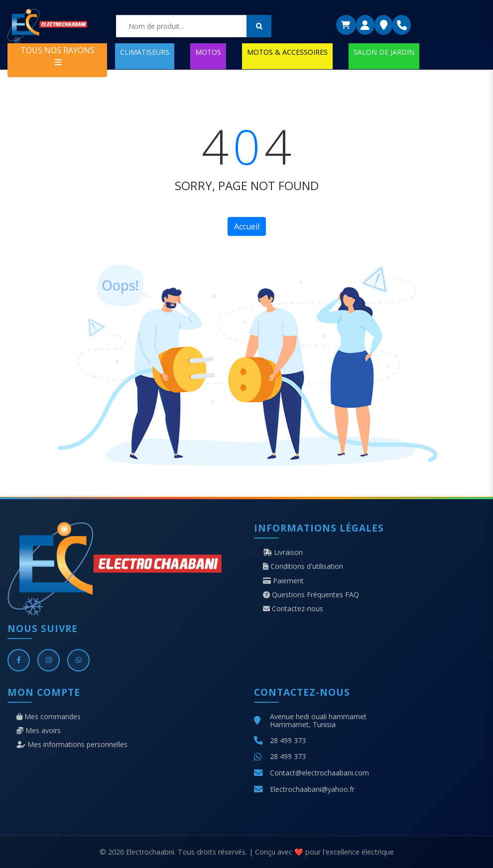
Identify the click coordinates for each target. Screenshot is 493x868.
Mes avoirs (39, 731)
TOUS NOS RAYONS (58, 55)
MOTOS (208, 52)
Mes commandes (49, 717)
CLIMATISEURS (145, 52)
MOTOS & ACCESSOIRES (287, 52)
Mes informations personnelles (72, 745)
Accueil (247, 226)
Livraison (283, 552)
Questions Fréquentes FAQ (311, 595)
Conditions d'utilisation (303, 566)
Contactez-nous (293, 609)
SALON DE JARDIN (384, 52)
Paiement (283, 581)
